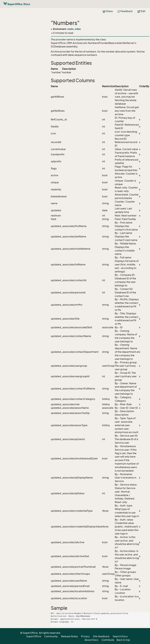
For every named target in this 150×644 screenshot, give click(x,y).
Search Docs (120, 636)
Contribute (108, 640)
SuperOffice (34, 636)
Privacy (85, 636)
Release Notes (69, 636)
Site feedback (101, 636)
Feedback (125, 11)
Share (108, 11)
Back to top (123, 640)
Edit (141, 11)
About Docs (91, 640)
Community (51, 636)
